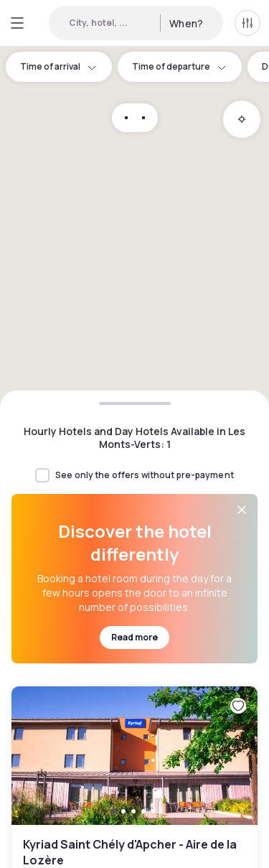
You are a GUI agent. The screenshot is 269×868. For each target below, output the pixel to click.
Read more (134, 637)
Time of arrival (59, 66)
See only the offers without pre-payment (145, 475)
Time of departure (180, 66)
